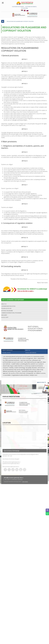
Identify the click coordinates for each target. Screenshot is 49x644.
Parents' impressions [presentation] (7, 350)
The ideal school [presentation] (6, 353)
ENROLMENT (4, 315)
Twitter (9, 470)
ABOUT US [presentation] (28, 350)
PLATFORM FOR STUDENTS (18, 7)
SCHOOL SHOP (5, 317)
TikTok (13, 470)
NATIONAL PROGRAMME (7, 311)
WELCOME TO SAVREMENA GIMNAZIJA (14, 480)
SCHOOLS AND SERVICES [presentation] (31, 353)
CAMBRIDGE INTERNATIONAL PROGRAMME (11, 313)
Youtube (21, 470)
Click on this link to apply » (26, 291)
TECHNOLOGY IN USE (6, 308)
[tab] (13, 350)
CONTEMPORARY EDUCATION (8, 306)
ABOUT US (4, 304)
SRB (22, 11)
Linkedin (17, 470)
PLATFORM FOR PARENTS (31, 7)
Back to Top (41, 382)
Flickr (25, 470)
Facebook (5, 470)
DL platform (25, 8)
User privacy (25, 482)
